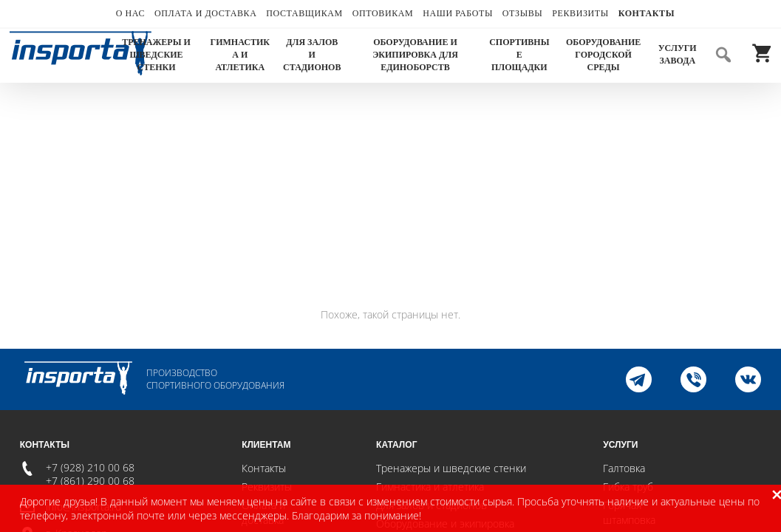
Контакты (647, 13)
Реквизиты (580, 13)
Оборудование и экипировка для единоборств (415, 55)
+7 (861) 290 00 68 (90, 481)
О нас (130, 13)
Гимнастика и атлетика (240, 55)
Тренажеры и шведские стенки (156, 55)
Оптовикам (383, 13)
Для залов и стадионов (312, 55)
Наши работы (458, 13)
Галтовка (624, 468)
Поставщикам (304, 13)
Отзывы (523, 13)
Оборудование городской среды (603, 55)
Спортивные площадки (519, 55)
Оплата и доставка (205, 13)
